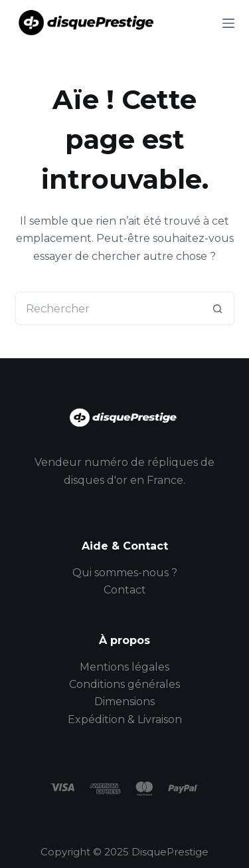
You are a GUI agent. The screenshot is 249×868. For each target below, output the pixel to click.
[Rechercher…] (108, 308)
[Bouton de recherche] (218, 308)
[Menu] (228, 23)
